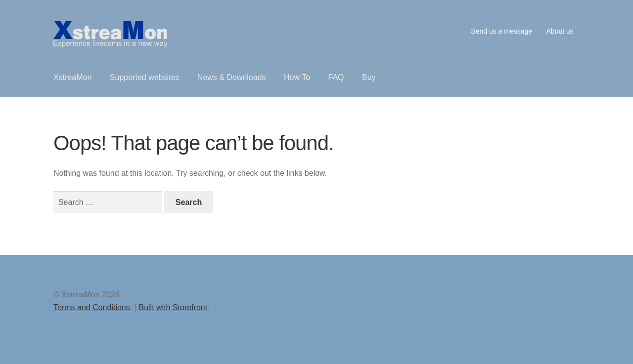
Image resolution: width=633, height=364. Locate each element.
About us (560, 31)
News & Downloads (232, 77)
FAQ (336, 77)
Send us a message (501, 31)
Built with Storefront (173, 307)
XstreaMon (72, 77)
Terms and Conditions (93, 307)
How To (297, 77)
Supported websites (145, 77)
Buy (369, 77)
